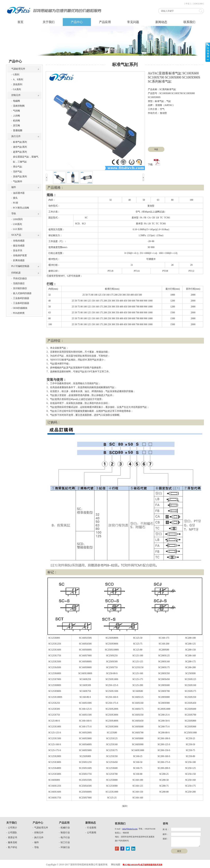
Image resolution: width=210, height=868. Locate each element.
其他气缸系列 (20, 177)
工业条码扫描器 (21, 298)
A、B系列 (18, 80)
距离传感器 (19, 260)
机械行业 (65, 828)
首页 (20, 22)
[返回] (125, 806)
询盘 (156, 149)
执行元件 (16, 136)
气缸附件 (18, 181)
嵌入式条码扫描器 (22, 293)
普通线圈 (18, 130)
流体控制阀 (19, 106)
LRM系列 (18, 219)
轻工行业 (65, 842)
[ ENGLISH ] (198, 4)
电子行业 (65, 837)
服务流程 (13, 842)
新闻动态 (161, 22)
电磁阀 (16, 101)
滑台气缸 (18, 167)
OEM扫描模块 (20, 308)
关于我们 (49, 22)
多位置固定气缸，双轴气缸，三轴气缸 (26, 159)
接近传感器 (19, 246)
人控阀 (16, 116)
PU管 (16, 203)
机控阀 (16, 121)
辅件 (14, 187)
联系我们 (189, 22)
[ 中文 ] (188, 4)
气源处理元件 (18, 69)
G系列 (16, 75)
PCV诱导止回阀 (21, 208)
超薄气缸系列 (20, 152)
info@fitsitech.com (130, 829)
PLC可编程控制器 (20, 266)
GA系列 (17, 89)
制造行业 (65, 833)
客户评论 (13, 847)
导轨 (14, 214)
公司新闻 (92, 833)
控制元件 (16, 95)
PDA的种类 (19, 313)
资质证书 (13, 837)
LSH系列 (17, 224)
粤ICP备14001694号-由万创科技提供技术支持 (142, 865)
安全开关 (18, 251)
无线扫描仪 (19, 283)
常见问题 (133, 22)
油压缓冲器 (19, 193)
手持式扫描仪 (20, 279)
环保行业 (65, 847)
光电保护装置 (20, 255)
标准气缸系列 (20, 142)
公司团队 (13, 833)
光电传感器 (19, 241)
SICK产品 (16, 235)
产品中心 (77, 22)
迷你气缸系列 (20, 147)
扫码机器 (16, 273)
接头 (15, 198)
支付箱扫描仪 (20, 288)
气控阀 (16, 111)
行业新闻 (92, 828)
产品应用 (105, 22)
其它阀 (16, 126)
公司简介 (13, 828)
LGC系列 (18, 229)
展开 (208, 52)
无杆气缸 (18, 172)
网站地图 (116, 865)
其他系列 (18, 84)
